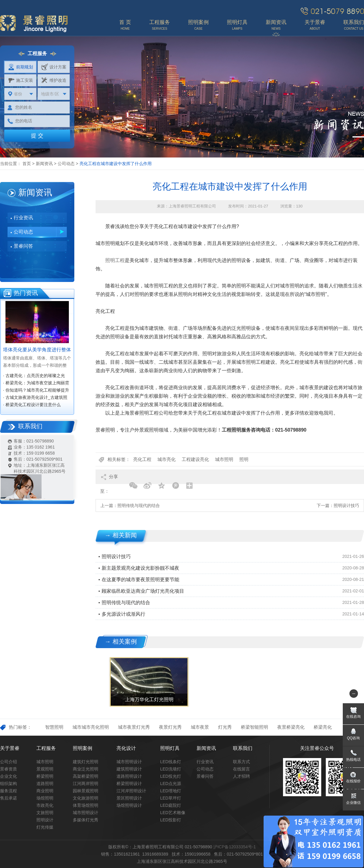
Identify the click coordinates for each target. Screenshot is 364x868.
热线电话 (353, 760)
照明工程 (115, 260)
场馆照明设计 (129, 805)
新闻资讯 (44, 164)
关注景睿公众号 (317, 748)
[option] (148, 682)
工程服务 (46, 748)
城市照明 (224, 459)
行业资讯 (23, 218)
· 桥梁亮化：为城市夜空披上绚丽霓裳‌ (36, 383)
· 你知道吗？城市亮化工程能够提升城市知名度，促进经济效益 (36, 391)
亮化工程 (142, 459)
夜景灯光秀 (170, 727)
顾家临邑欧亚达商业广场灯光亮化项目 (143, 591)
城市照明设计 (86, 813)
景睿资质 (8, 769)
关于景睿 (10, 748)
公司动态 (66, 164)
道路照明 (45, 784)
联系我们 (243, 748)
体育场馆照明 (86, 805)
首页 (27, 164)
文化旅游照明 (86, 798)
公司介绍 (8, 762)
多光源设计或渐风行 (123, 614)
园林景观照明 (86, 791)
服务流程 (8, 791)
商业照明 (45, 791)
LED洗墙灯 (171, 769)
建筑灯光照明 (86, 762)
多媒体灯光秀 (86, 820)
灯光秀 (225, 727)
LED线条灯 (171, 762)
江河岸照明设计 (131, 791)
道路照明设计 (129, 776)
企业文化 (8, 776)
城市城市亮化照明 (91, 727)
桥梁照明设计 (129, 784)
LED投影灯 (171, 820)
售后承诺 (8, 798)
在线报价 (353, 781)
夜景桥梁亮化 (291, 727)
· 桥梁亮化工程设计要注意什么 (32, 405)
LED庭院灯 (171, 805)
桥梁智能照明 (254, 727)
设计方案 (54, 67)
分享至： (109, 479)
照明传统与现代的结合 (139, 505)
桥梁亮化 (323, 727)
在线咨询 (353, 717)
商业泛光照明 (86, 769)
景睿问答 (23, 246)
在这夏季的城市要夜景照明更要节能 (140, 580)
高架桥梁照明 (86, 776)
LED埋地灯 (171, 791)
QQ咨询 (354, 738)
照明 (244, 459)
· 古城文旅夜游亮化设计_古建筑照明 (35, 398)
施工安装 (20, 80)
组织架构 (8, 784)
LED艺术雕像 (173, 813)
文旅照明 (45, 813)
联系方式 (241, 762)
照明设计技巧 (346, 505)
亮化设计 (126, 748)
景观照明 (45, 769)
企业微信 (353, 803)
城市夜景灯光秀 (134, 727)
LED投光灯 (171, 776)
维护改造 (54, 80)
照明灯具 (170, 748)
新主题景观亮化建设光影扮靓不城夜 (140, 568)
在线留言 (241, 769)
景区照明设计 (129, 798)
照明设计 (45, 820)
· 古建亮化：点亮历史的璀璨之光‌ (34, 376)
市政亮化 (45, 805)
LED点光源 (171, 784)
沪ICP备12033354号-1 (234, 847)
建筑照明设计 (129, 769)
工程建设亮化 (195, 459)
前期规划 (20, 67)
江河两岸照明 (86, 784)
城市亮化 (167, 459)
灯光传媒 (45, 827)
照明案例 (83, 748)
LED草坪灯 (171, 798)
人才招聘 (241, 776)
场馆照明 (45, 798)
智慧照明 (54, 727)
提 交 (37, 136)
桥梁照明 (45, 776)
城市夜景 (200, 727)
